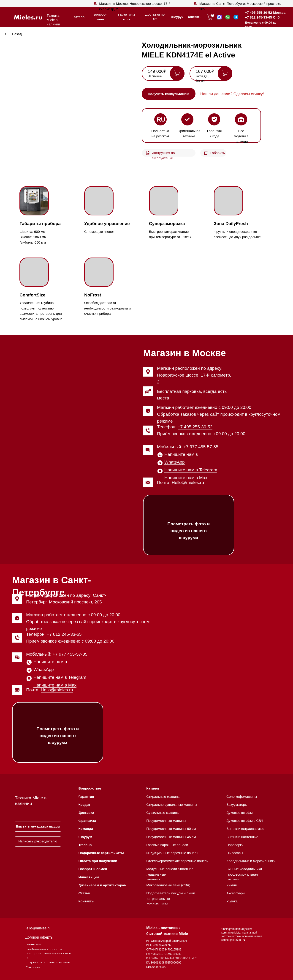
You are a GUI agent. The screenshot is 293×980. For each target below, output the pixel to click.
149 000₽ (157, 71)
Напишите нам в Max (186, 478)
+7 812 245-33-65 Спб (262, 17)
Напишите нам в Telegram (191, 470)
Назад (17, 34)
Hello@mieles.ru (188, 482)
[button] (169, 94)
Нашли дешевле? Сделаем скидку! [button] (232, 94)
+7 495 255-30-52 (195, 427)
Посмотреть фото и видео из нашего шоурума (189, 531)
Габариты (218, 153)
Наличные (155, 76)
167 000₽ (205, 71)
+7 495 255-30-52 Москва (265, 12)
